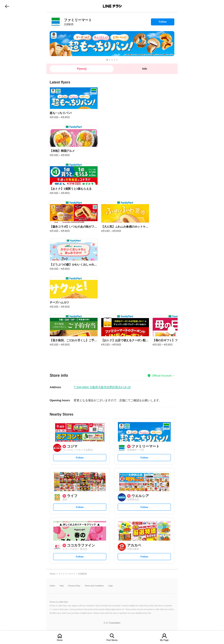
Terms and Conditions (94, 586)
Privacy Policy (74, 586)
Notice (52, 586)
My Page (164, 640)
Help (62, 586)
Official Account (162, 376)
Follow (163, 23)
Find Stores (112, 640)
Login (110, 586)
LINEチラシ (112, 6)
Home (60, 640)
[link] (56, 22)
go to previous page (7, 6)
